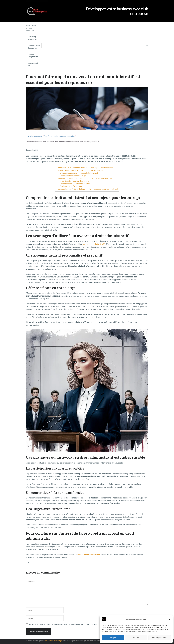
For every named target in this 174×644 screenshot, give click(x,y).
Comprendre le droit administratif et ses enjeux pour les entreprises (85, 168)
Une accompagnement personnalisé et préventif (79, 173)
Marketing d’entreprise (32, 38)
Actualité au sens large (53, 641)
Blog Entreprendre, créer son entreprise (59, 136)
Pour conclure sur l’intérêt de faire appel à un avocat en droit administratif (87, 189)
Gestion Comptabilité (33, 55)
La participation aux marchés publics (74, 181)
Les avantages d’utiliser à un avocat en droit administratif (81, 170)
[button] (170, 620)
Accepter (113, 638)
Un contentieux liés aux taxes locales (75, 184)
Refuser (136, 638)
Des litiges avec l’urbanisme (71, 186)
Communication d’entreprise (34, 47)
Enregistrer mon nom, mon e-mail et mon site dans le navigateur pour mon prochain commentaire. (71, 624)
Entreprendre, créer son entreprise (31, 28)
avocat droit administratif (94, 244)
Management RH (33, 64)
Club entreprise (35, 136)
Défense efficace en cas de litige (73, 176)
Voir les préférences (160, 638)
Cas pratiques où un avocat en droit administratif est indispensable (84, 178)
